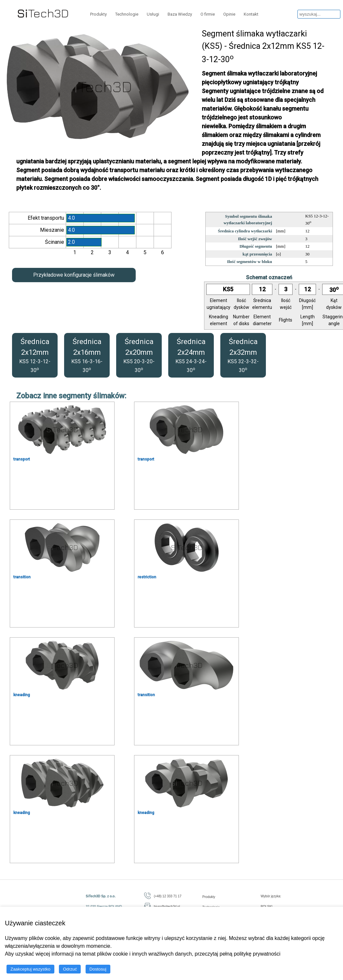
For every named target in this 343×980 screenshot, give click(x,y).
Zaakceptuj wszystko (30, 969)
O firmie (208, 14)
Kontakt (251, 14)
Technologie (127, 14)
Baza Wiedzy (180, 14)
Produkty (98, 14)
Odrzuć (70, 969)
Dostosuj (98, 969)
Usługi (153, 14)
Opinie (229, 14)
